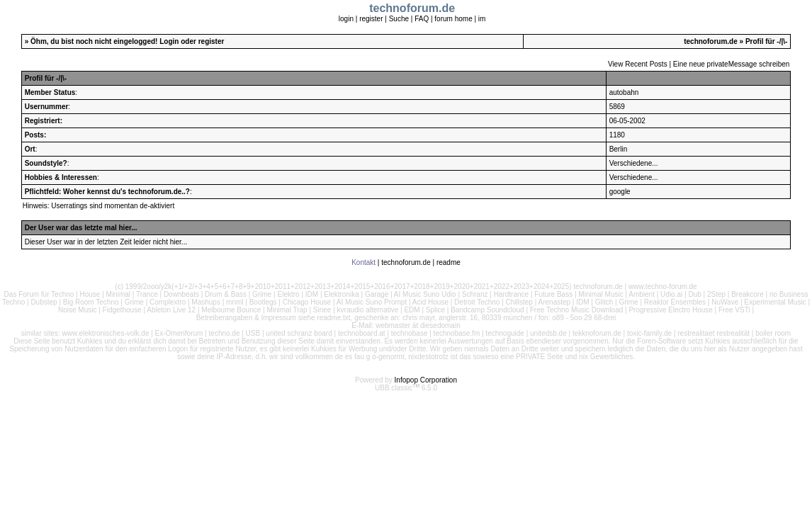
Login (169, 41)
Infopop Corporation (426, 380)
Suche (399, 19)
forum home (453, 19)
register (371, 19)
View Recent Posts (638, 64)
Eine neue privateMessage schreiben (732, 64)
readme (449, 262)
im (482, 19)
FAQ (422, 19)
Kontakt (363, 262)
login (346, 19)
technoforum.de (711, 41)
